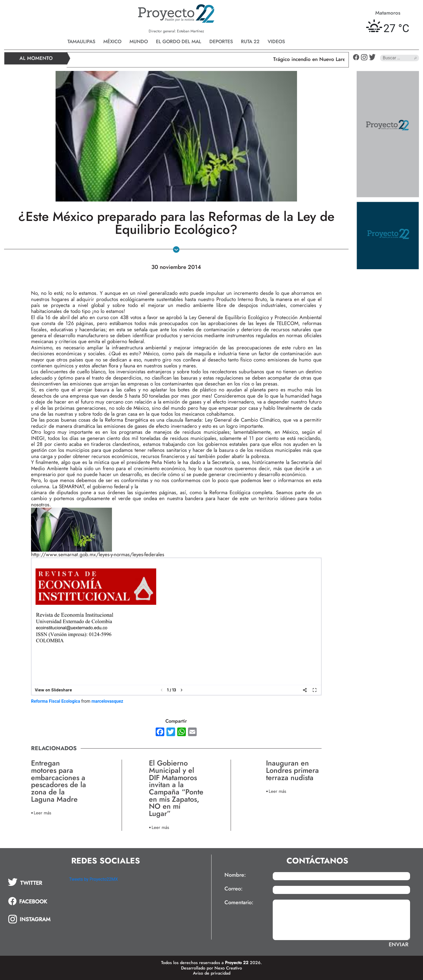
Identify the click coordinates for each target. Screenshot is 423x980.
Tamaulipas (81, 42)
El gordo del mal (179, 42)
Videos (276, 42)
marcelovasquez (107, 701)
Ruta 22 (250, 42)
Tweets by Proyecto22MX (93, 879)
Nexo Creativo (228, 968)
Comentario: (239, 903)
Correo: (233, 889)
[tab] (35, 882)
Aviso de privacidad (212, 973)
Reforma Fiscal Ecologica (56, 701)
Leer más (42, 813)
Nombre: (235, 875)
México (112, 42)
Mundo (139, 42)
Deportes (221, 42)
